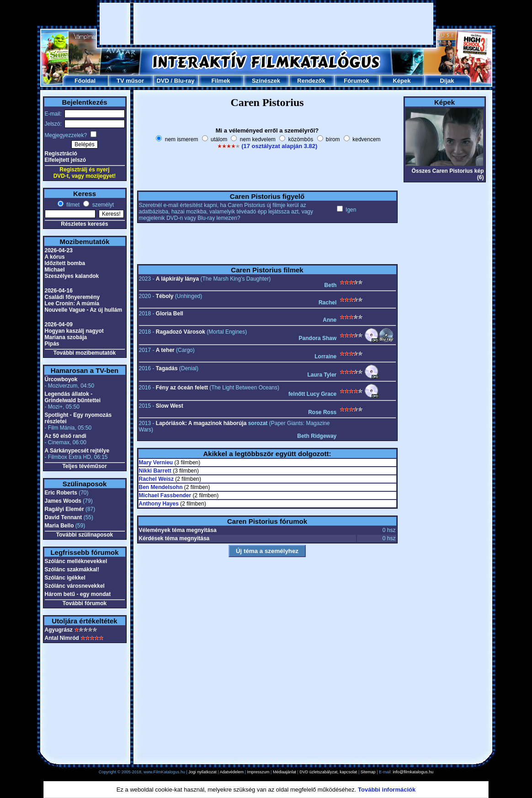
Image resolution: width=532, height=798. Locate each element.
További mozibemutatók (85, 353)
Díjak (447, 81)
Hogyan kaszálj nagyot (74, 331)
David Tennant (64, 517)
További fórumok (85, 603)
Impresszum (258, 772)
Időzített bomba (65, 263)
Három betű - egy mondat (78, 594)
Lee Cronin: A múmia (72, 303)
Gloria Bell (170, 314)
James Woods (63, 501)
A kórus (55, 257)
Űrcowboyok (61, 379)
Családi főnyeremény (72, 297)
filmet (72, 205)
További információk (387, 790)
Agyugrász (59, 630)
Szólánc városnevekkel (75, 586)
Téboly (165, 296)
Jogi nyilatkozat (202, 772)
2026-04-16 (59, 291)
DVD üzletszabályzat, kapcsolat (328, 772)
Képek (402, 81)
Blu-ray (184, 81)
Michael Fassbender (165, 495)
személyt (102, 205)
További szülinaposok (85, 535)
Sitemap (368, 772)
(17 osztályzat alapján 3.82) (279, 146)
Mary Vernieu (156, 463)
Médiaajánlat (285, 772)
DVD (162, 81)
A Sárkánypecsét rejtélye (77, 451)
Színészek (266, 81)
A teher (165, 350)
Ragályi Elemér (64, 509)
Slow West (170, 406)
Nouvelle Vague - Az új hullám (84, 310)
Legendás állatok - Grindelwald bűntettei (73, 397)
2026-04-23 (59, 250)
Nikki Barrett (155, 471)
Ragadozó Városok (181, 332)
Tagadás (167, 368)
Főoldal (85, 81)
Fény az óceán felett (182, 388)
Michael (55, 270)
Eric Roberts (61, 493)
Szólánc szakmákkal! (72, 569)
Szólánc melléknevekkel (76, 561)
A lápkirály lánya (177, 279)
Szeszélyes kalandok (72, 276)
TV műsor (130, 81)
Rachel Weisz (156, 479)
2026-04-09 (59, 325)
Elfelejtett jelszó (66, 160)
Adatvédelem (232, 772)
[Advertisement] (266, 24)
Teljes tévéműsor (84, 466)
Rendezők (311, 81)
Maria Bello (59, 526)
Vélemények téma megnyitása (178, 530)
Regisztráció (61, 154)
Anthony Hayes (159, 504)
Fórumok (356, 81)
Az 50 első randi (66, 436)
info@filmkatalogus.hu (413, 772)
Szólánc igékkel (65, 578)
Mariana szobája (66, 337)
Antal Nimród (62, 638)
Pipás (52, 344)
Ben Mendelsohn (161, 487)
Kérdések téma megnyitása (174, 538)
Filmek (221, 81)
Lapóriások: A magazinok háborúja (201, 423)
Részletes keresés (84, 224)
